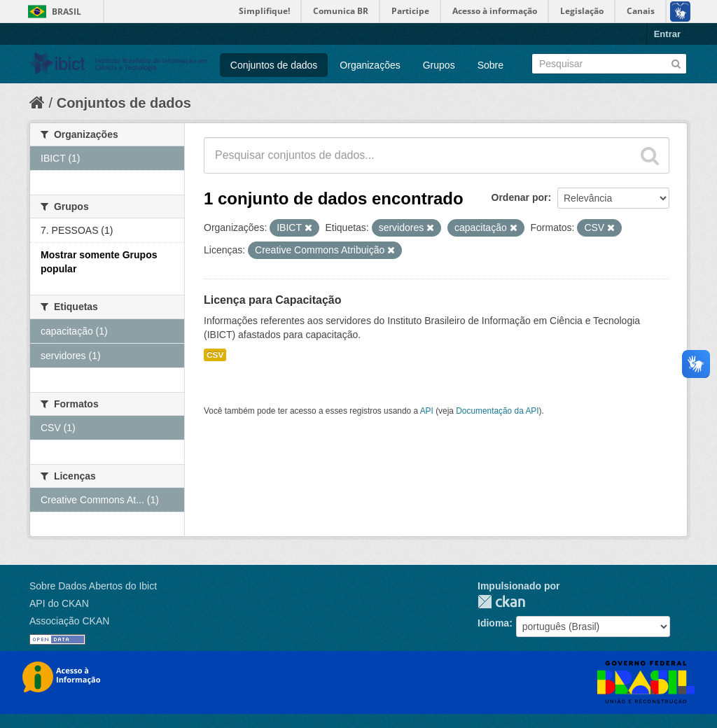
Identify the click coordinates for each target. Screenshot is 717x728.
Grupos (439, 65)
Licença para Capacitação (273, 300)
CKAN (501, 602)
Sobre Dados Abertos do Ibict (93, 586)
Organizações (370, 65)
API (427, 411)
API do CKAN (59, 603)
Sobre (490, 65)
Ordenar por (520, 197)
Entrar (667, 34)
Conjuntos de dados (274, 65)
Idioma (493, 623)
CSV (215, 355)
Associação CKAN (69, 621)
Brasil (67, 12)
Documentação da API (497, 411)
